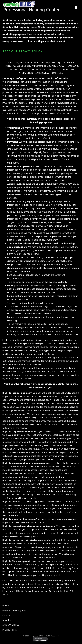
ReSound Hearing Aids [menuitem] (14, 610)
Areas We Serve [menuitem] (11, 625)
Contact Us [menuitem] (9, 615)
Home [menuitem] (6, 606)
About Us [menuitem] (7, 620)
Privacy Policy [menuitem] (10, 630)
